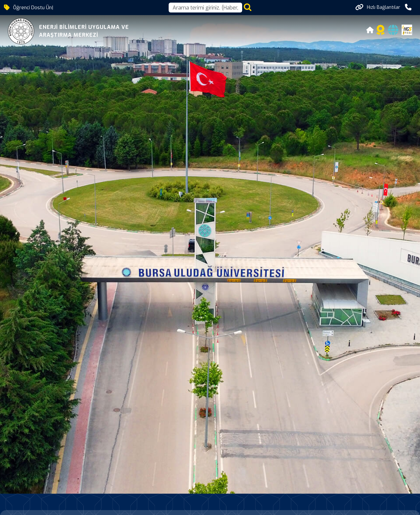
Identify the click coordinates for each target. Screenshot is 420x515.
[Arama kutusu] (205, 8)
